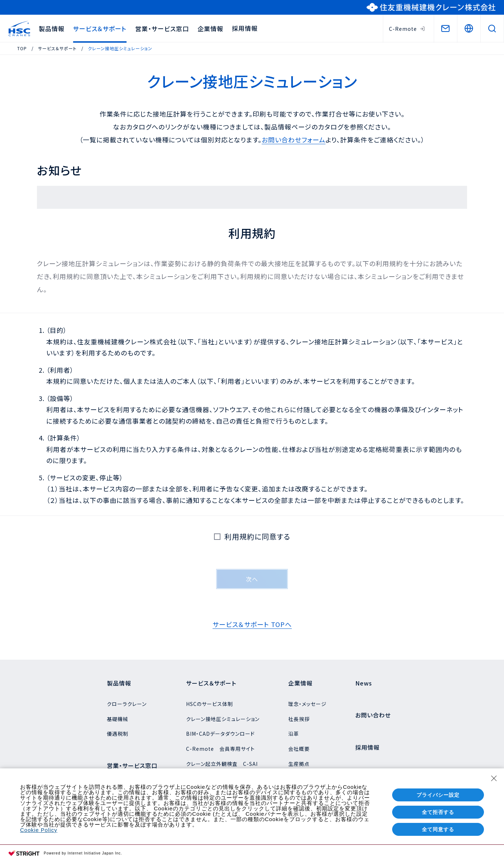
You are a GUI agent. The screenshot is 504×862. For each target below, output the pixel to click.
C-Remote (407, 29)
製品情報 (52, 29)
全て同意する (438, 829)
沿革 (294, 734)
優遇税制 (118, 734)
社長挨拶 (299, 719)
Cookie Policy (39, 830)
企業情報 (210, 29)
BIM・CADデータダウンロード (220, 734)
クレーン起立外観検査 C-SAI (222, 764)
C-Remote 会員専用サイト (220, 749)
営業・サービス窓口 (162, 29)
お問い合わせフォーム (294, 140)
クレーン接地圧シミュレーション (223, 719)
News (364, 683)
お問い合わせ (373, 715)
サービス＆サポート (100, 29)
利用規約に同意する (255, 537)
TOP (22, 48)
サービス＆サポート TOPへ (252, 624)
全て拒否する (438, 812)
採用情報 (245, 28)
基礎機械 (118, 719)
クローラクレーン (127, 704)
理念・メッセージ (307, 704)
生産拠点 (299, 764)
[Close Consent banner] (494, 778)
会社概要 (299, 749)
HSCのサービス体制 (210, 704)
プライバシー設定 (438, 795)
